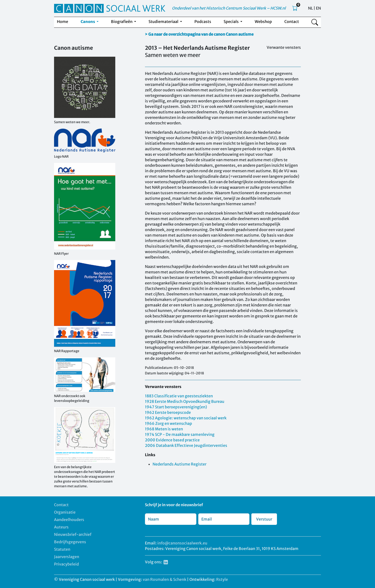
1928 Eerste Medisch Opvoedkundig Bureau (185, 401)
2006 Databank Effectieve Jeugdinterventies (186, 445)
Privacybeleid (66, 564)
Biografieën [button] (122, 22)
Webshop (263, 22)
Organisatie (65, 512)
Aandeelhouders (69, 520)
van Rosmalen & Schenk (165, 579)
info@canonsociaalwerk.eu (182, 543)
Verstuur (264, 519)
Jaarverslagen (67, 557)
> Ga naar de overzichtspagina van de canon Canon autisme (199, 34)
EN (318, 8)
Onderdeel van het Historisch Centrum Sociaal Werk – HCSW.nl (229, 8)
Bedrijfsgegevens (70, 542)
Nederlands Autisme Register (179, 464)
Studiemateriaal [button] (164, 22)
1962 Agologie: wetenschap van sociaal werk (186, 418)
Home (63, 22)
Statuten (62, 549)
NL (310, 8)
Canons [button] (88, 22)
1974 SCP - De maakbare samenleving (180, 434)
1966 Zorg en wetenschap (168, 423)
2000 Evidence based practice (172, 440)
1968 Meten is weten (164, 429)
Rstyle (222, 579)
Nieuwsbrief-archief (73, 534)
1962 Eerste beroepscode (168, 412)
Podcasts (203, 22)
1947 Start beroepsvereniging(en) (176, 407)
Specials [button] (232, 22)
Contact (292, 22)
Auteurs (61, 527)
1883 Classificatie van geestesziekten (179, 396)
